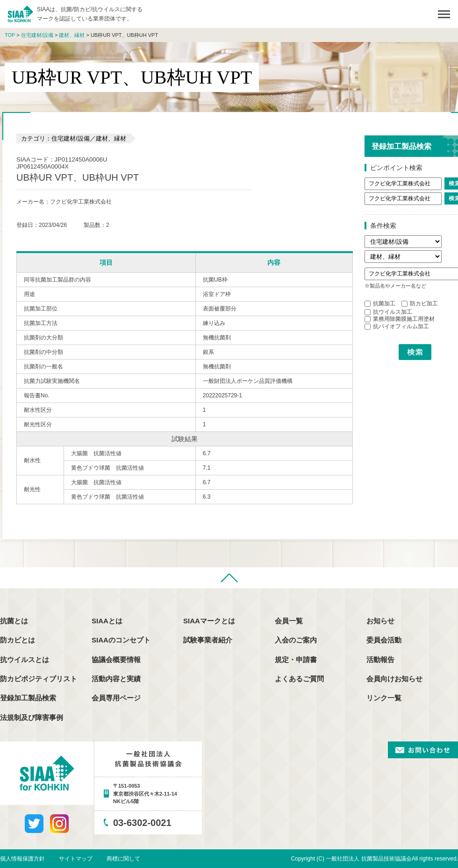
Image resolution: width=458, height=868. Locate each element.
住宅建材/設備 (37, 35)
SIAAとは (107, 621)
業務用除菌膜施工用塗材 (400, 319)
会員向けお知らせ (394, 679)
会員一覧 (289, 621)
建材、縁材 (72, 35)
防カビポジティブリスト (39, 679)
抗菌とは (14, 621)
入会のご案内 (296, 640)
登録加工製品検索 (28, 698)
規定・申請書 (296, 660)
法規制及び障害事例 (32, 717)
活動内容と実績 (116, 679)
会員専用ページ (116, 698)
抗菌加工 (380, 303)
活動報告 (380, 660)
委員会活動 (384, 640)
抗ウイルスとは (25, 660)
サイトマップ (76, 859)
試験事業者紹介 (208, 640)
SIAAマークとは (209, 621)
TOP (10, 35)
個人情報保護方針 (22, 859)
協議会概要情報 (116, 660)
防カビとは (18, 640)
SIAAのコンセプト (121, 640)
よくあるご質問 (299, 679)
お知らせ (380, 621)
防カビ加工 (420, 303)
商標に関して (123, 859)
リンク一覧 (384, 698)
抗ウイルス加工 (388, 312)
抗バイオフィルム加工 (397, 326)
